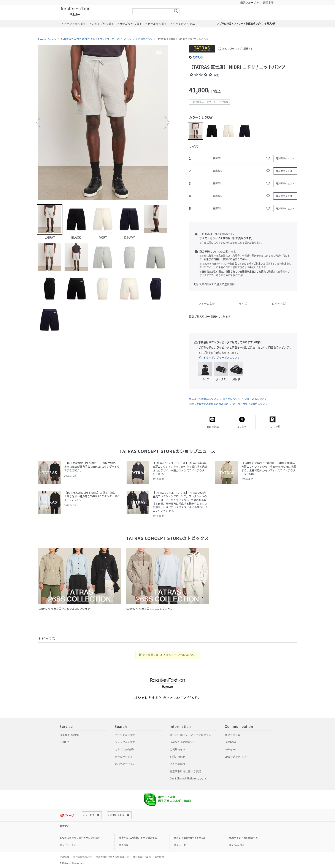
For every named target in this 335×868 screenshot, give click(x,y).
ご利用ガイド (178, 749)
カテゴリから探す (125, 749)
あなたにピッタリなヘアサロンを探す (80, 838)
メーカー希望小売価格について (250, 404)
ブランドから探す (125, 735)
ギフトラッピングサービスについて (219, 358)
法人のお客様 (178, 764)
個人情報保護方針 (82, 857)
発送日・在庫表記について (204, 399)
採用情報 (159, 857)
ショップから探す (125, 742)
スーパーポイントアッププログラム (191, 735)
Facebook (230, 742)
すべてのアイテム (125, 764)
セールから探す (124, 757)
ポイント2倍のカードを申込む (190, 838)
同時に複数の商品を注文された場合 (209, 404)
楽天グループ (248, 3)
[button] (39, 122)
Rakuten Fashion (93, 11)
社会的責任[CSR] (142, 857)
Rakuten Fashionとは (182, 742)
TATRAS (198, 57)
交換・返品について (256, 399)
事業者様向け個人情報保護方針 (112, 857)
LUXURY (64, 742)
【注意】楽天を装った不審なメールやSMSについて (167, 655)
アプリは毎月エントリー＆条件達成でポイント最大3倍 (246, 24)
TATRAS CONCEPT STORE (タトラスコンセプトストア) (90, 39)
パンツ (128, 39)
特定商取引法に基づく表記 (185, 771)
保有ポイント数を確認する (243, 838)
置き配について (232, 399)
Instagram (231, 749)
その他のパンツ (144, 39)
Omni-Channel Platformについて (188, 779)
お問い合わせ (178, 757)
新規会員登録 (233, 735)
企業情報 (64, 857)
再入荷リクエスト (285, 158)
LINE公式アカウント (237, 757)
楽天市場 (268, 3)
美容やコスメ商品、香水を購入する (138, 838)
